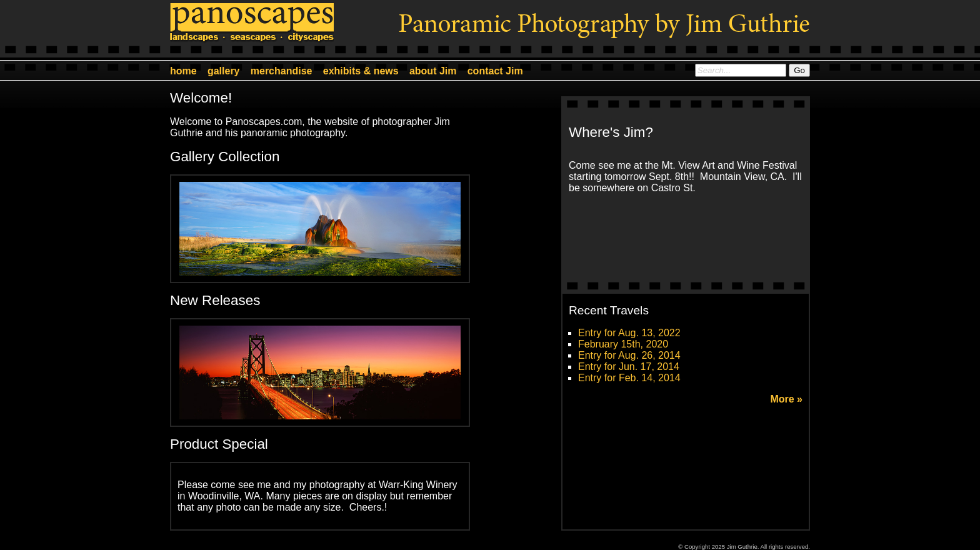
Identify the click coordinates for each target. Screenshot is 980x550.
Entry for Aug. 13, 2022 (629, 333)
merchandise (282, 71)
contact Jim (495, 71)
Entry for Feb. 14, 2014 (629, 378)
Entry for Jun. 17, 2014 (629, 367)
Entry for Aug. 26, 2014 (629, 355)
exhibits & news (361, 71)
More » (786, 399)
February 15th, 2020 (623, 344)
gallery (224, 71)
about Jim (433, 71)
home (183, 71)
